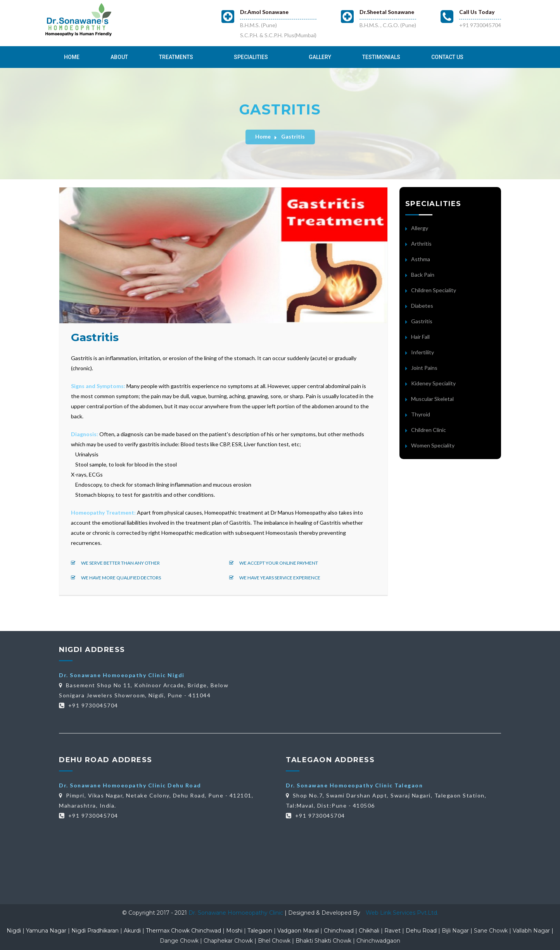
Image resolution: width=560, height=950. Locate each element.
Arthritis (421, 244)
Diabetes (422, 306)
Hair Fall (420, 337)
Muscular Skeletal (432, 399)
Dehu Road (421, 931)
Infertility (423, 352)
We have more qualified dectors (116, 578)
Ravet (392, 931)
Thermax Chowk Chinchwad (183, 931)
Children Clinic (429, 430)
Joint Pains (424, 368)
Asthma (421, 259)
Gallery (320, 57)
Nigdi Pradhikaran (95, 931)
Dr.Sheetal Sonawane (387, 12)
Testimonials (381, 57)
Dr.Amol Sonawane (264, 12)
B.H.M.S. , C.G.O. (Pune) (388, 25)
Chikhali (369, 931)
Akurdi (132, 931)
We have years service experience (275, 578)
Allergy (420, 228)
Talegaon (260, 931)
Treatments (176, 57)
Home (72, 57)
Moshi (234, 931)
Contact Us (447, 57)
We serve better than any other (115, 563)
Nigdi (14, 931)
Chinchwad (339, 931)
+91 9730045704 (480, 25)
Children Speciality (434, 290)
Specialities (251, 57)
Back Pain (423, 275)
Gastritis (293, 136)
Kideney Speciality (433, 383)
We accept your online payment (274, 563)
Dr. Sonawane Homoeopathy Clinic (237, 913)
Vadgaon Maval (298, 931)
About (119, 57)
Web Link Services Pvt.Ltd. (402, 913)
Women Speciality (433, 445)
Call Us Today (477, 12)
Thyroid (421, 414)
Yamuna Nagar (46, 931)
